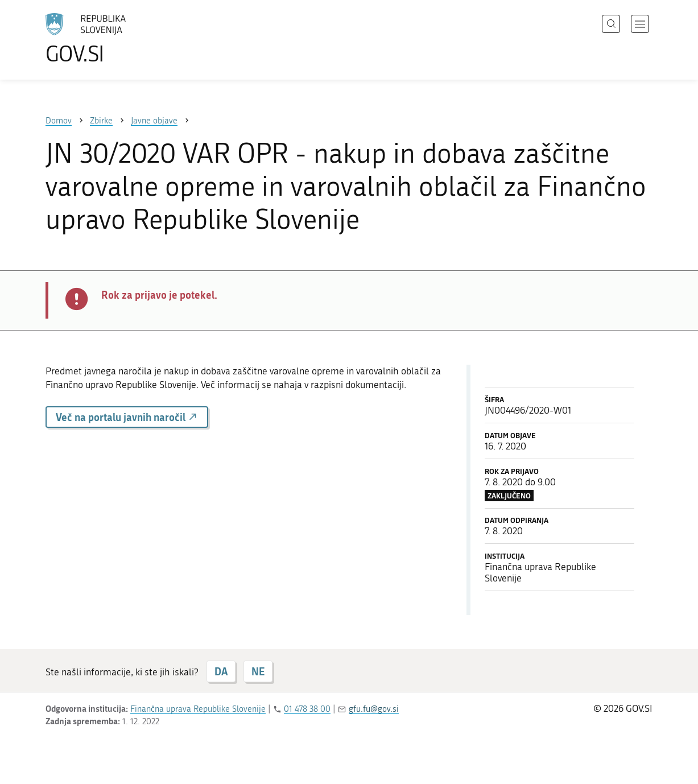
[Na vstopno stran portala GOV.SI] (117, 39)
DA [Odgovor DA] (221, 671)
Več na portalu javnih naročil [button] (127, 417)
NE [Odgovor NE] (258, 671)
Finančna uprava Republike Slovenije (198, 709)
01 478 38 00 (307, 709)
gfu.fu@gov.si (374, 709)
